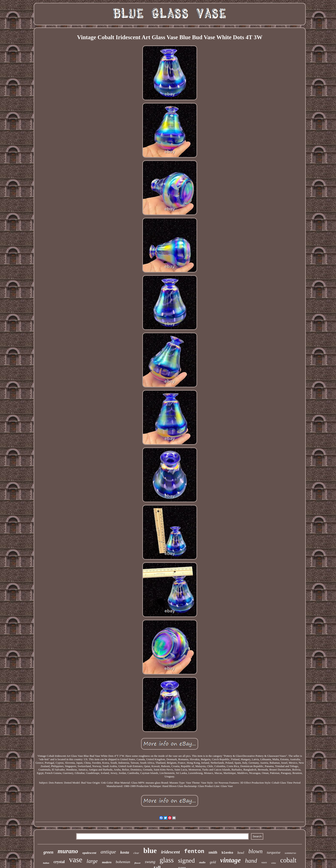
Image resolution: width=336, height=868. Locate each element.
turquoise (274, 852)
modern (107, 862)
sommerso (290, 853)
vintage (230, 860)
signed (186, 860)
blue (150, 851)
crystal (59, 862)
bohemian (123, 862)
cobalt (288, 860)
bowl (241, 853)
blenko (227, 853)
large (92, 861)
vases (264, 862)
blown (255, 851)
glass (167, 860)
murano (68, 851)
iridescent (170, 852)
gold (213, 862)
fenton (194, 852)
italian (46, 863)
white (273, 863)
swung (150, 862)
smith (213, 852)
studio (202, 862)
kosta (125, 852)
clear (136, 853)
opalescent (89, 853)
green (48, 852)
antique (108, 852)
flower (137, 863)
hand (251, 861)
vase (76, 860)
